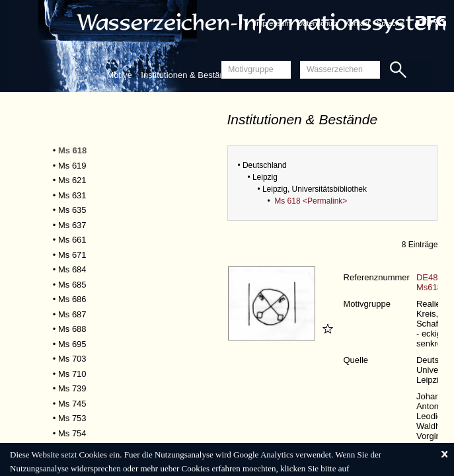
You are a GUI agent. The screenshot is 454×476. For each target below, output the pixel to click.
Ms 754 (72, 433)
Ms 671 (72, 255)
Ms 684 (72, 269)
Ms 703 (72, 359)
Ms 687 (72, 314)
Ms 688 (72, 329)
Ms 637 (72, 225)
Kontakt (357, 23)
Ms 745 (72, 404)
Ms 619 (72, 166)
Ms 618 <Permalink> (311, 201)
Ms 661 (72, 240)
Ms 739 (72, 388)
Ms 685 (72, 285)
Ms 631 (72, 195)
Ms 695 (72, 344)
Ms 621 (72, 180)
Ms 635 (72, 210)
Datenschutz (318, 23)
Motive (119, 75)
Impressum (272, 23)
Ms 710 (72, 374)
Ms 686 (72, 299)
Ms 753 (72, 418)
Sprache (390, 23)
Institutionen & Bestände (187, 75)
